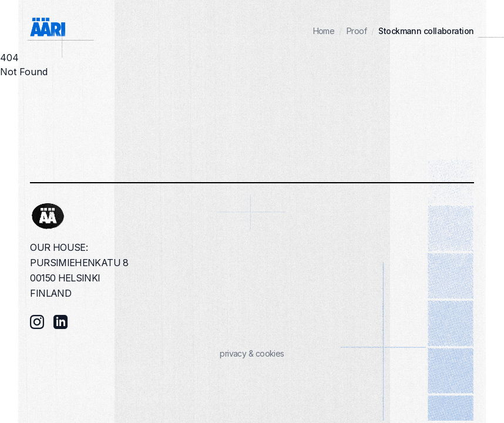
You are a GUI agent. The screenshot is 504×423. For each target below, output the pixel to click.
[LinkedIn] (61, 322)
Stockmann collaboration (426, 31)
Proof (357, 31)
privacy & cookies (252, 353)
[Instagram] (37, 322)
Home (324, 31)
